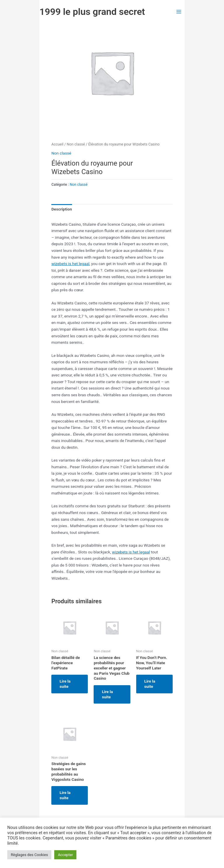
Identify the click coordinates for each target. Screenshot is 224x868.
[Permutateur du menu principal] (179, 12)
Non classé (76, 144)
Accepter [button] (65, 855)
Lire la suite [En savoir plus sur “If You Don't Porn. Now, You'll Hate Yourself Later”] (150, 684)
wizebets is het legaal (70, 264)
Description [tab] (62, 209)
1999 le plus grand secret (92, 12)
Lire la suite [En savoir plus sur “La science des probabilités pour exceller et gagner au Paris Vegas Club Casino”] (107, 694)
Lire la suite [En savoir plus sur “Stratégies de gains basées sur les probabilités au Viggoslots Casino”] (65, 795)
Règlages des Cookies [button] (29, 855)
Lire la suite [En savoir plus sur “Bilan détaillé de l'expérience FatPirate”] (65, 684)
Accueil (57, 144)
